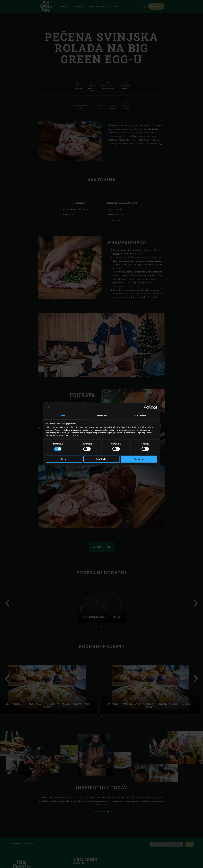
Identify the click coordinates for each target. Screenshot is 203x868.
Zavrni (64, 459)
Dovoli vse (139, 459)
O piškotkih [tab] (140, 416)
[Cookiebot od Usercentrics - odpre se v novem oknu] (146, 407)
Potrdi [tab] (63, 416)
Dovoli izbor (102, 459)
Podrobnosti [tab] (102, 416)
